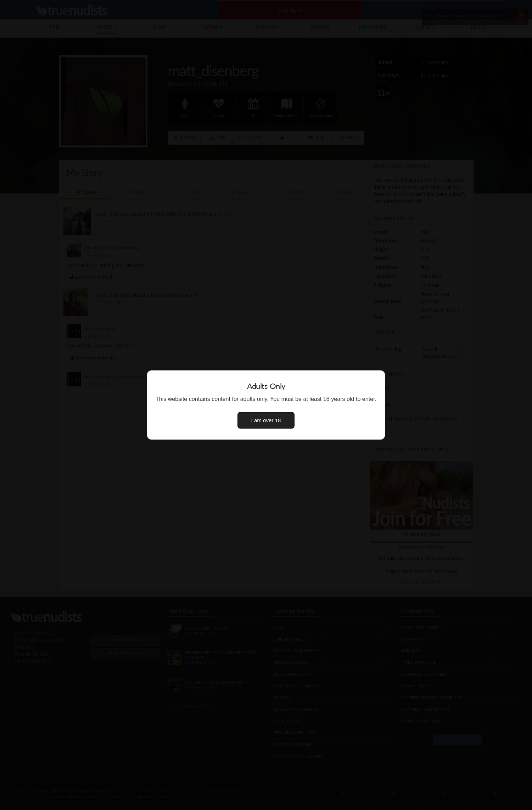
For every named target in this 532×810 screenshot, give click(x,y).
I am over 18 (266, 420)
